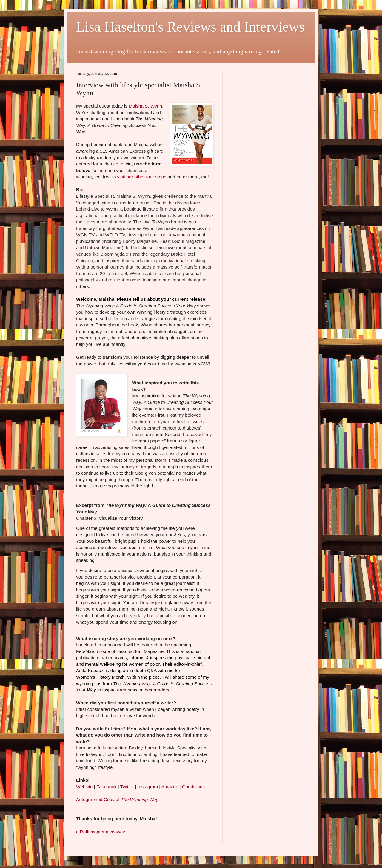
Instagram (148, 787)
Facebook (107, 787)
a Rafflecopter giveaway (101, 832)
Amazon (170, 787)
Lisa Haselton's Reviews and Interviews (190, 27)
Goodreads (193, 787)
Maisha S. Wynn (145, 106)
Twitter (128, 787)
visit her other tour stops (142, 177)
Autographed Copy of (117, 799)
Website (84, 787)
